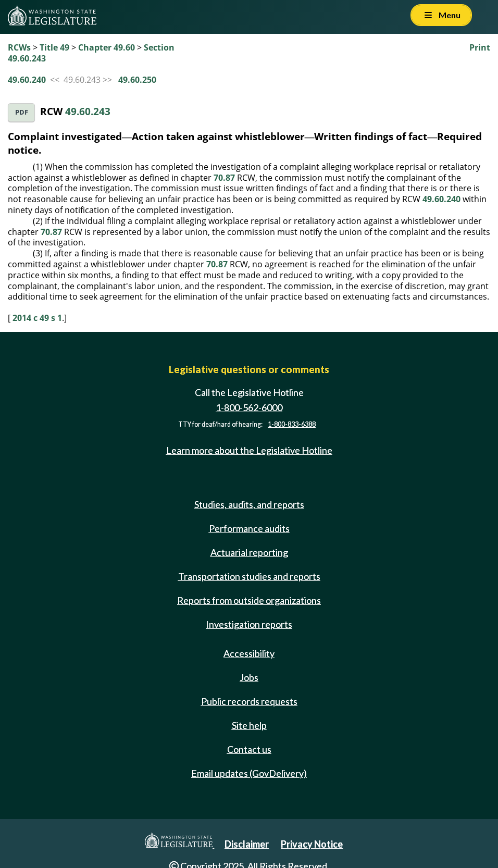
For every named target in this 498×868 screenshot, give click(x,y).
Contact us (249, 749)
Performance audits (249, 528)
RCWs (19, 47)
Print (480, 47)
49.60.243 (88, 111)
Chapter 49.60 (107, 47)
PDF (22, 112)
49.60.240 (27, 80)
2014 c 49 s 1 (37, 318)
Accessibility (249, 653)
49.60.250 (137, 80)
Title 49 (54, 47)
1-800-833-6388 (292, 424)
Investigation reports (249, 624)
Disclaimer (247, 844)
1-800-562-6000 (249, 407)
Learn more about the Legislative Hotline (249, 450)
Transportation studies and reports (249, 576)
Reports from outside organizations (249, 600)
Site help (249, 725)
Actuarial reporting (249, 552)
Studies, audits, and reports (249, 504)
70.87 (224, 178)
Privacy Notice (312, 844)
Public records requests (249, 701)
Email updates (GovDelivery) (249, 773)
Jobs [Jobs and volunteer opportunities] (249, 677)
